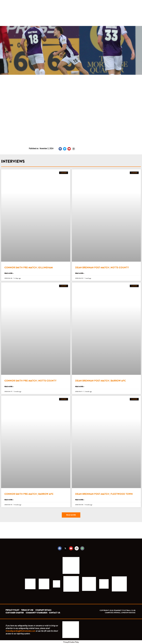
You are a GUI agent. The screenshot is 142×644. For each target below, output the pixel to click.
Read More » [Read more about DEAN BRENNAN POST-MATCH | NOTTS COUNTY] (80, 273)
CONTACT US (54, 613)
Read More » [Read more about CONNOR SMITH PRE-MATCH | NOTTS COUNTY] (9, 387)
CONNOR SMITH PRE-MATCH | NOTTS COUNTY (30, 381)
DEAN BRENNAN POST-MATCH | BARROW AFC (101, 381)
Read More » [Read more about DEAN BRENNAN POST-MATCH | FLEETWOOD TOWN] (80, 500)
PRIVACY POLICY (12, 610)
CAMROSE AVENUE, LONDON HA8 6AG (120, 613)
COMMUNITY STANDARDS (36, 613)
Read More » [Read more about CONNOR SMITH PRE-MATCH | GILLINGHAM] (9, 273)
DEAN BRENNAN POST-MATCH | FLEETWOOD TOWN (104, 494)
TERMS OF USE (27, 610)
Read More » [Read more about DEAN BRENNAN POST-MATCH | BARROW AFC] (80, 387)
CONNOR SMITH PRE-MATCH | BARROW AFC (29, 494)
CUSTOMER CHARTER (15, 613)
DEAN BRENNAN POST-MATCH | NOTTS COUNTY (102, 268)
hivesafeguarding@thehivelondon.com (20, 631)
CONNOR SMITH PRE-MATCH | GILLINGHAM (29, 268)
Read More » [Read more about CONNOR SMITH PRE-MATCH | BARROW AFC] (9, 500)
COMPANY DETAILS (43, 610)
